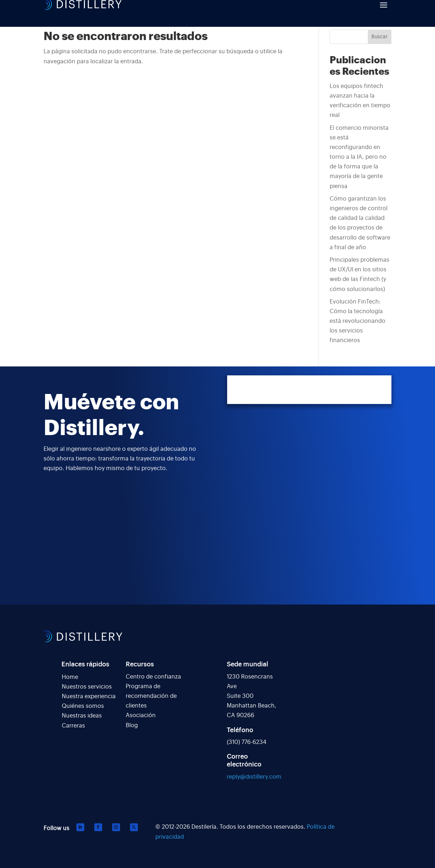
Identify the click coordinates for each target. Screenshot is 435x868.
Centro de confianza (153, 677)
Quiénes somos (83, 706)
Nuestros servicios (87, 687)
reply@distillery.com (254, 777)
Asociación (141, 715)
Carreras (73, 726)
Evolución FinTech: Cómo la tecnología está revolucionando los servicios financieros (357, 321)
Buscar (379, 37)
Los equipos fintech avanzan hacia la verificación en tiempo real (360, 101)
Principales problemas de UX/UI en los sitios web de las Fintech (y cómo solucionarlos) (359, 275)
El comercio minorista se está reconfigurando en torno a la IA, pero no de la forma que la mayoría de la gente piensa (359, 157)
